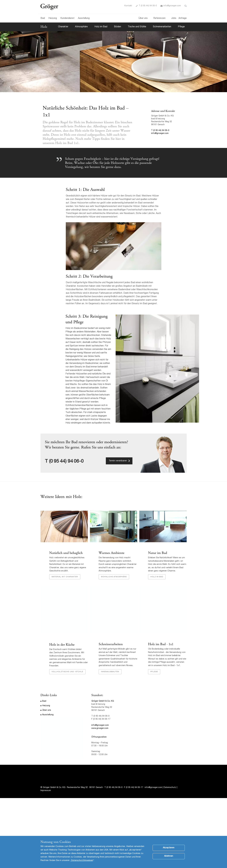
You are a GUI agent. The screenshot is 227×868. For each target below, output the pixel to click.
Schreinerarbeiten (162, 27)
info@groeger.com (172, 6)
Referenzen (159, 18)
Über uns (143, 18)
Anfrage (183, 18)
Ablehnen (169, 856)
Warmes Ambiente (112, 553)
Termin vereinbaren (118, 461)
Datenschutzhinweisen (82, 860)
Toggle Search (186, 6)
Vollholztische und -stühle (67, 672)
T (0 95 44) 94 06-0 (148, 6)
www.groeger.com (100, 728)
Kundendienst (67, 18)
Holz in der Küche (62, 645)
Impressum (46, 791)
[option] (113, 62)
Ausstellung (84, 18)
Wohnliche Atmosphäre (114, 577)
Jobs (174, 18)
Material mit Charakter (65, 577)
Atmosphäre (81, 27)
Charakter (63, 27)
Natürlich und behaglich (66, 553)
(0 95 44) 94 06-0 (66, 462)
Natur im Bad (158, 553)
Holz (44, 27)
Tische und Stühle (137, 27)
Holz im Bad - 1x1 (161, 644)
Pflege (181, 27)
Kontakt (128, 6)
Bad (43, 18)
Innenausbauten (110, 672)
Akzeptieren (169, 848)
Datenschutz (170, 788)
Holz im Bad (101, 27)
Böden (118, 27)
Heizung (53, 18)
